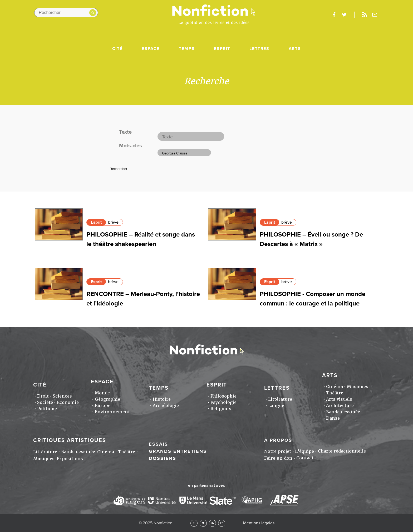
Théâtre (335, 393)
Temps (187, 49)
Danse (333, 418)
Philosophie (223, 396)
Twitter (203, 523)
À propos (278, 440)
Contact (305, 458)
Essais (158, 444)
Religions (221, 409)
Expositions (70, 459)
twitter (344, 15)
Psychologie (223, 402)
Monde (102, 393)
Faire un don (278, 458)
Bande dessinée (343, 412)
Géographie (107, 399)
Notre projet (278, 451)
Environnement (112, 412)
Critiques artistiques (70, 440)
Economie (68, 402)
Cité (117, 49)
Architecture (340, 406)
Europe (103, 406)
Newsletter (375, 15)
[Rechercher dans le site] (66, 13)
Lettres (259, 49)
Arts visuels (339, 399)
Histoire (162, 399)
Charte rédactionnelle (342, 451)
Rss (365, 15)
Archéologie (166, 406)
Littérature (280, 399)
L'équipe (304, 451)
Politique (47, 409)
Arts (295, 49)
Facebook (194, 523)
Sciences (62, 396)
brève (113, 222)
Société (45, 402)
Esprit (222, 49)
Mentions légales (259, 523)
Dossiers (163, 458)
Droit (43, 396)
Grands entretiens (178, 451)
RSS (212, 523)
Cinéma (335, 387)
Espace (151, 49)
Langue (276, 406)
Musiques (358, 387)
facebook (334, 15)
